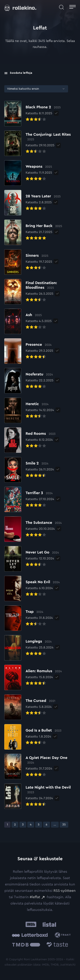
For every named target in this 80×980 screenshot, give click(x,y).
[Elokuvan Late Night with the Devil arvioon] (40, 796)
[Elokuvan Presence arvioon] (29, 351)
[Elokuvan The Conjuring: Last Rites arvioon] (40, 143)
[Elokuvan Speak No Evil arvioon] (32, 588)
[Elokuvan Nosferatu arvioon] (29, 381)
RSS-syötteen (65, 891)
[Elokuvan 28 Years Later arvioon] (32, 203)
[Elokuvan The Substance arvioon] (33, 529)
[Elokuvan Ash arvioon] (28, 321)
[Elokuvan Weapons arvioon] (28, 173)
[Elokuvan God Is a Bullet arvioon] (33, 737)
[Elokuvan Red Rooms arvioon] (30, 440)
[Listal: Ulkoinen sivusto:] (49, 925)
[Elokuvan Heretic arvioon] (29, 410)
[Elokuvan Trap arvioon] (29, 618)
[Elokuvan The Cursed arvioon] (30, 707)
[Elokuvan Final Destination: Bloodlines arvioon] (40, 292)
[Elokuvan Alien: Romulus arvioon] (33, 677)
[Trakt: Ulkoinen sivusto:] (64, 935)
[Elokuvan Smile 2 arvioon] (29, 470)
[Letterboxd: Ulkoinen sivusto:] (30, 935)
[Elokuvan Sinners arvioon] (28, 262)
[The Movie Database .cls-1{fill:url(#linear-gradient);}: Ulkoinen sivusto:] (26, 946)
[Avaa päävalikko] (73, 7)
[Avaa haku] (61, 7)
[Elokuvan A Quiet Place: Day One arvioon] (40, 767)
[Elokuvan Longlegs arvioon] (29, 648)
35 (65, 825)
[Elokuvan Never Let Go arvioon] (32, 559)
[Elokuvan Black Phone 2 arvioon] (32, 114)
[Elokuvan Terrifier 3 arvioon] (29, 499)
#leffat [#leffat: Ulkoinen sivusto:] (35, 897)
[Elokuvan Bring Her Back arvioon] (33, 232)
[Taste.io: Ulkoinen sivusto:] (57, 946)
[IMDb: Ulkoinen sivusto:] (31, 925)
